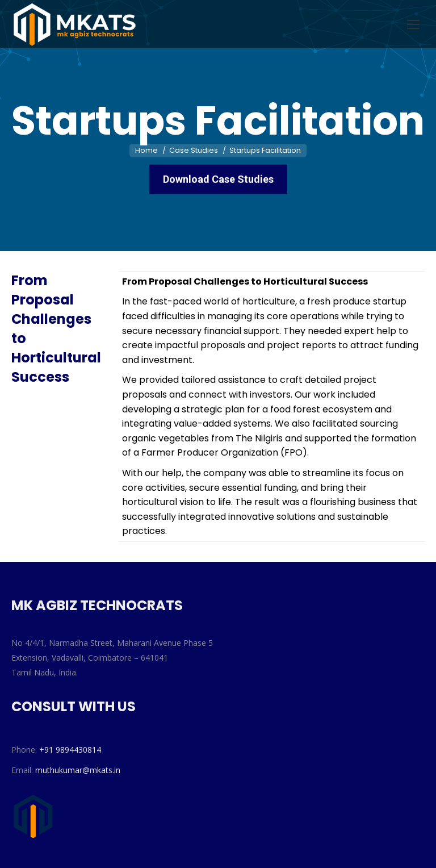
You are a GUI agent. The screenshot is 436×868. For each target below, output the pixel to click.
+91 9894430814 (70, 750)
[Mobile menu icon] (413, 24)
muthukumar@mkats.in (78, 770)
